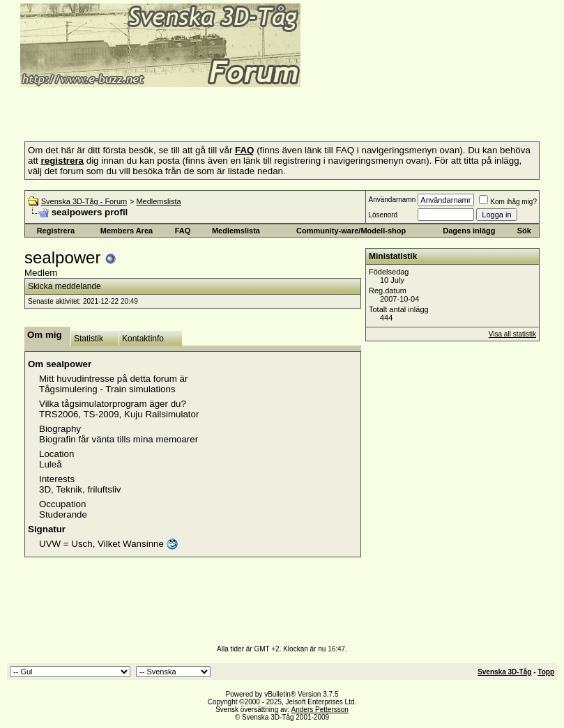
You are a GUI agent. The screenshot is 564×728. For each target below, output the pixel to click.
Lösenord (383, 215)
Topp (546, 672)
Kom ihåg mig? (508, 202)
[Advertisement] (170, 110)
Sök (524, 231)
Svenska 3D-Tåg (504, 672)
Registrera (56, 231)
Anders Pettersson (320, 710)
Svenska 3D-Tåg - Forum (84, 201)
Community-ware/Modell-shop (351, 231)
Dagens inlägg (469, 231)
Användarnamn (392, 200)
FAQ (183, 231)
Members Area (127, 231)
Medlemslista (158, 201)
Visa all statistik (512, 334)
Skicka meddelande (64, 286)
